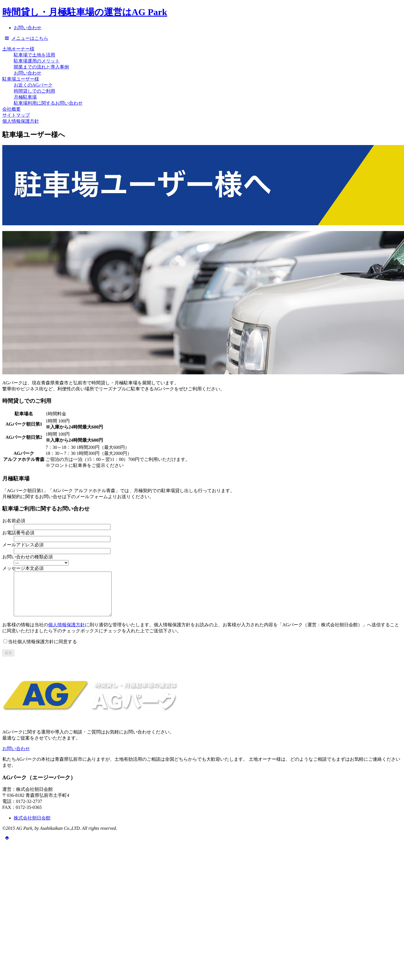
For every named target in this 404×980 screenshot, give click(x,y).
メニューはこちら (25, 38)
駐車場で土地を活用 (34, 55)
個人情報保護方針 (21, 121)
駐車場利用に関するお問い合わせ (48, 103)
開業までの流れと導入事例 (41, 67)
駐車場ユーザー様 (21, 79)
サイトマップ (16, 115)
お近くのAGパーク (33, 85)
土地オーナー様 (18, 49)
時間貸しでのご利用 (34, 91)
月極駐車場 (25, 97)
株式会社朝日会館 (32, 827)
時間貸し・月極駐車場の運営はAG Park (85, 12)
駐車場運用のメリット (37, 61)
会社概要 (11, 109)
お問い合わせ (28, 73)
